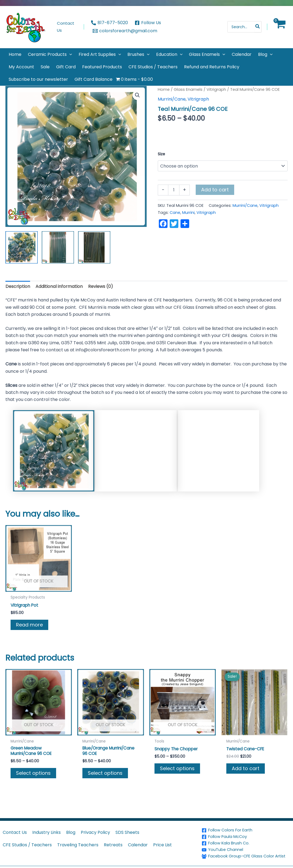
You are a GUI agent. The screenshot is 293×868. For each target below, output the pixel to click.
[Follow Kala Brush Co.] (246, 839)
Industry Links (46, 828)
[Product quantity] (174, 190)
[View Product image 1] (22, 247)
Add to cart (215, 190)
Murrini (188, 213)
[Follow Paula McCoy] (246, 832)
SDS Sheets (127, 828)
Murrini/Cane (172, 99)
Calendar (138, 840)
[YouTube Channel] (246, 846)
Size (161, 154)
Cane (175, 213)
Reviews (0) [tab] (101, 286)
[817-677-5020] (110, 23)
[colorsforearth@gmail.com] (125, 31)
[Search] (258, 27)
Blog (71, 828)
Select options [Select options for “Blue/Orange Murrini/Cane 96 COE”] (105, 774)
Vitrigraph (216, 89)
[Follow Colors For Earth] (246, 826)
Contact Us (15, 828)
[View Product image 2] (58, 247)
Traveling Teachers (78, 840)
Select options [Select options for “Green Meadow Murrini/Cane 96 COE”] (33, 774)
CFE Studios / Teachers (27, 840)
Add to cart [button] (246, 769)
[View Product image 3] (94, 247)
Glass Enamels (188, 89)
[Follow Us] (148, 23)
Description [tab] (18, 286)
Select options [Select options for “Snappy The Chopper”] (177, 769)
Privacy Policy (95, 828)
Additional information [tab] (59, 286)
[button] (69, 54)
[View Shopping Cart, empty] (280, 27)
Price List (162, 840)
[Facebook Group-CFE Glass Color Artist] (246, 854)
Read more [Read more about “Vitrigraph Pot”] (29, 625)
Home (164, 89)
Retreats (113, 840)
